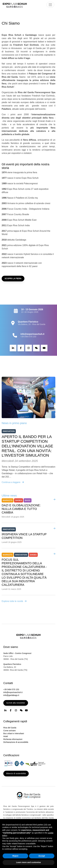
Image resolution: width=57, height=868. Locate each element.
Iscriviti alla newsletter (16, 703)
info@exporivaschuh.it (13, 692)
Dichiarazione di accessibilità (16, 742)
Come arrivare (9, 731)
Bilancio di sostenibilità (16, 773)
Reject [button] (15, 856)
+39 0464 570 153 (28, 337)
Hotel (6, 736)
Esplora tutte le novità (14, 601)
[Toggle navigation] (50, 5)
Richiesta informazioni (13, 739)
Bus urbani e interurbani (14, 733)
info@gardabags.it (11, 695)
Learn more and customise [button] (28, 862)
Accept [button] (42, 856)
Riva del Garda (10, 728)
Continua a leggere (13, 482)
